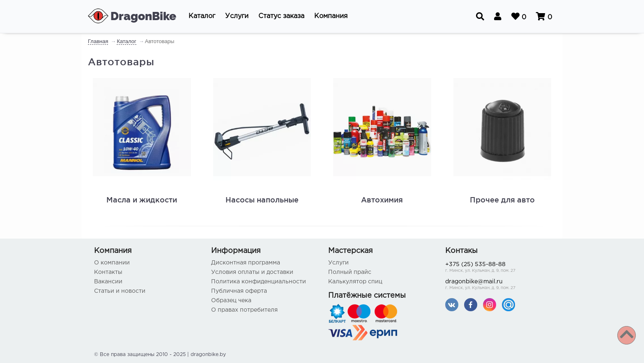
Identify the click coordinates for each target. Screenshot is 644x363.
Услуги (338, 263)
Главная (98, 41)
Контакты (108, 272)
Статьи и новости (120, 291)
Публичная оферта (239, 291)
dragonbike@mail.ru (498, 285)
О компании (112, 263)
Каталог (126, 41)
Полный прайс (350, 272)
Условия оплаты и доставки (252, 272)
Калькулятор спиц (355, 282)
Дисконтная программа (246, 263)
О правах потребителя (244, 310)
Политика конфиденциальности (259, 282)
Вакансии (108, 282)
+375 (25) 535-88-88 (498, 268)
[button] (202, 16)
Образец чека (231, 301)
